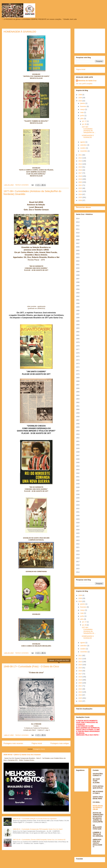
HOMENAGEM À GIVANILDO (20, 32)
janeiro (83, 103)
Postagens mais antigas (60, 743)
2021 (80, 185)
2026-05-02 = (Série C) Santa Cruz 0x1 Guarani (22, 755)
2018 (80, 176)
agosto (83, 142)
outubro (83, 148)
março (83, 109)
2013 (80, 161)
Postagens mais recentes (13, 743)
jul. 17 (84, 121)
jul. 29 (84, 124)
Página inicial (37, 743)
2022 (80, 188)
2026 (80, 200)
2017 (80, 173)
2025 (80, 197)
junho (82, 116)
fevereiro (83, 106)
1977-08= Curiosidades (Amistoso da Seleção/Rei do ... (89, 130)
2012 (80, 158)
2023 (80, 191)
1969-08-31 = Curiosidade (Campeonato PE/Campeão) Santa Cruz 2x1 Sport (38, 829)
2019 (80, 179)
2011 (80, 155)
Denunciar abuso (83, 207)
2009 (80, 98)
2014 (80, 164)
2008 (80, 95)
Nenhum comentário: (22, 185)
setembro (84, 145)
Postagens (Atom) (39, 749)
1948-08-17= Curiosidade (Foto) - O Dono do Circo (31, 666)
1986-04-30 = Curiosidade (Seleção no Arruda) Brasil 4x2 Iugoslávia (35, 819)
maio (82, 112)
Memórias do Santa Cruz (87, 81)
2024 (80, 194)
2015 (80, 167)
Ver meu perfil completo (84, 84)
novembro (84, 151)
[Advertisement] (90, 40)
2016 (80, 170)
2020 (80, 182)
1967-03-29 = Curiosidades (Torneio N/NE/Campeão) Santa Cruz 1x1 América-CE (39, 840)
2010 (80, 101)
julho (82, 119)
